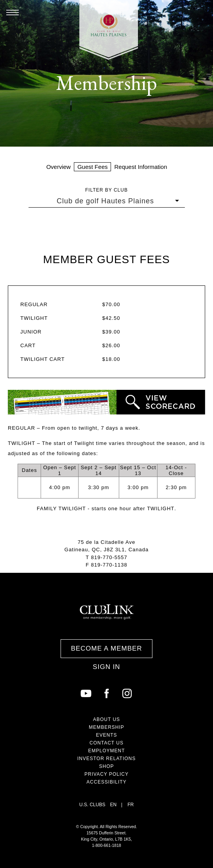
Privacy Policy (106, 774)
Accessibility (106, 782)
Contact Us (106, 743)
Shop (106, 766)
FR (131, 805)
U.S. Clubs (92, 805)
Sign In (106, 667)
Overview (58, 167)
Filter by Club (106, 190)
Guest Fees (93, 167)
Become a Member (106, 648)
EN (113, 805)
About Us (106, 719)
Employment (106, 751)
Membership (106, 727)
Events (106, 735)
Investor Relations (107, 759)
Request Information (141, 167)
